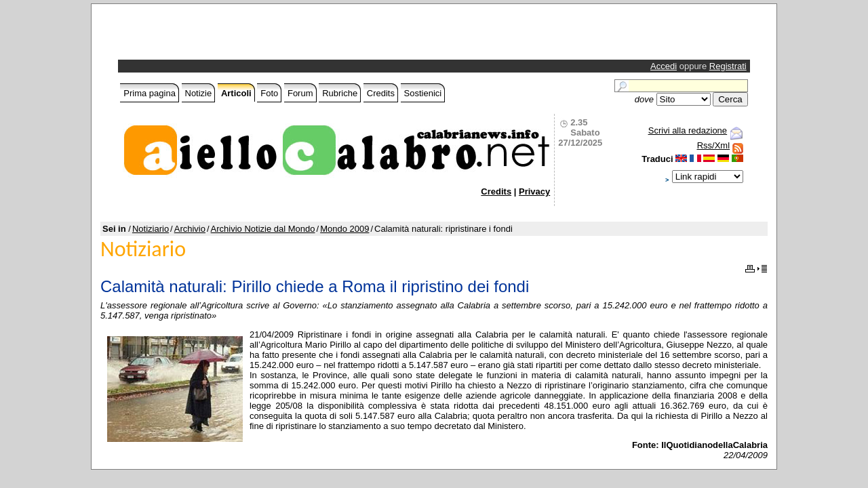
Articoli (236, 93)
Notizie (199, 93)
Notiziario (151, 229)
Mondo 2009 (344, 229)
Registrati (728, 66)
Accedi (664, 66)
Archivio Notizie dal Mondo (263, 229)
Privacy (534, 191)
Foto (269, 93)
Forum (300, 93)
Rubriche (340, 93)
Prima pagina (150, 93)
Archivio (190, 229)
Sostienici (423, 93)
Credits (381, 93)
